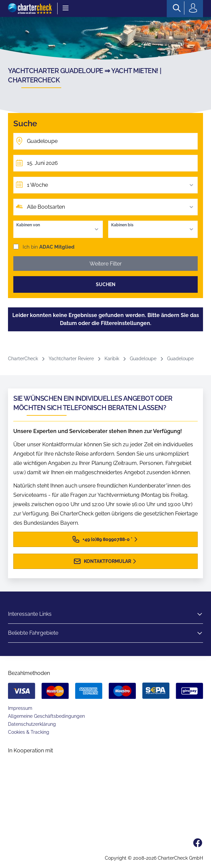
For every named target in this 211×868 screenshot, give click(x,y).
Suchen (106, 284)
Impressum (20, 708)
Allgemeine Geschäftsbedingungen (46, 716)
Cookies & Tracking (29, 732)
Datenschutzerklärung (32, 724)
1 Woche (111, 185)
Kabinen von (28, 225)
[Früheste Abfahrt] (105, 163)
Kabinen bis (122, 225)
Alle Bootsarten (111, 207)
